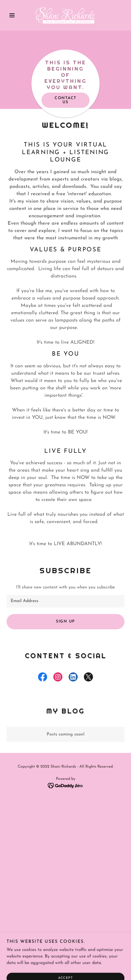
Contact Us (65, 100)
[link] (65, 15)
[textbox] (65, 601)
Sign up (65, 622)
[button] (15, 15)
